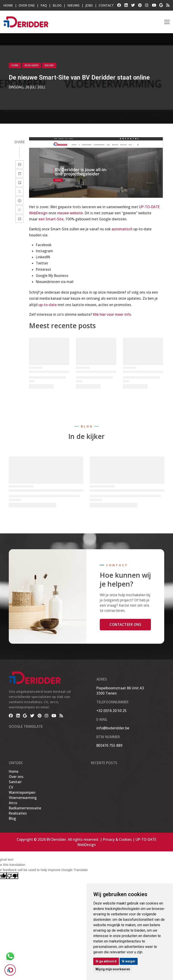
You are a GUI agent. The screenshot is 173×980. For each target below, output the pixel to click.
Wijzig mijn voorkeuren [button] (113, 969)
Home (15, 65)
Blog (57, 5)
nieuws (49, 65)
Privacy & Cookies (117, 839)
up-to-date (48, 305)
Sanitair (15, 782)
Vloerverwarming (23, 798)
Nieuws (73, 5)
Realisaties (18, 813)
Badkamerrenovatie (25, 808)
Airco (13, 803)
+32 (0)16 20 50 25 (112, 711)
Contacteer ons (125, 624)
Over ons (16, 777)
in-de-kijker (32, 65)
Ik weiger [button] (129, 961)
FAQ (44, 5)
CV (11, 787)
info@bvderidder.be (113, 728)
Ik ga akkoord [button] (106, 961)
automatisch (122, 229)
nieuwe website (70, 213)
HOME (8, 5)
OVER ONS (27, 5)
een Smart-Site (51, 219)
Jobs (89, 5)
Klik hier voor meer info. (112, 314)
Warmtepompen (22, 792)
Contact (106, 5)
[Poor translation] (12, 876)
